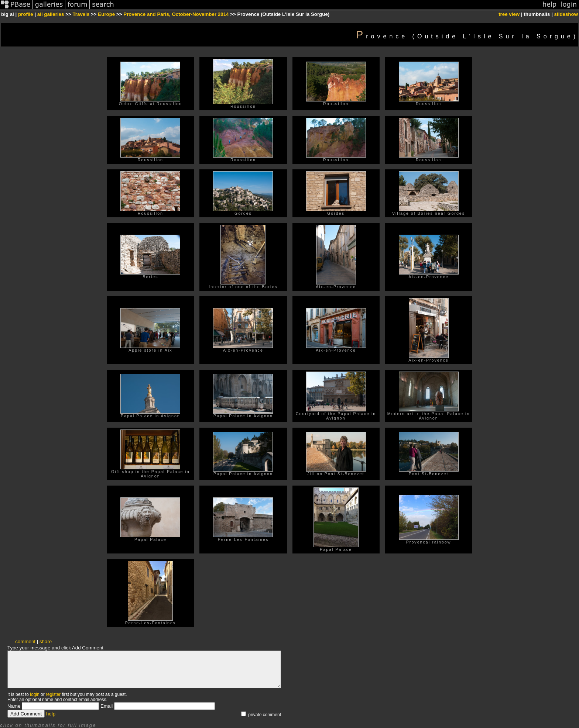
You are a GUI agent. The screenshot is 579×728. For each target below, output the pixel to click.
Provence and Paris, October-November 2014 (176, 14)
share (46, 641)
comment (25, 641)
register (53, 694)
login (35, 694)
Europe (106, 14)
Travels (81, 14)
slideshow (566, 14)
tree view (509, 14)
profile (26, 14)
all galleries (51, 14)
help (51, 714)
